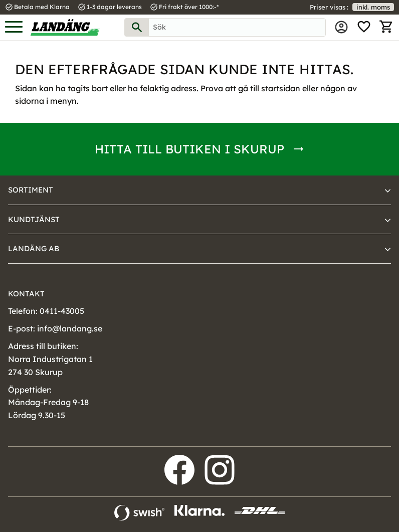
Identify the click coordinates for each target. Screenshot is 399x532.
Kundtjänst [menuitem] (34, 219)
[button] (14, 27)
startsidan (281, 88)
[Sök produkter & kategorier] (237, 27)
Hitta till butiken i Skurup (189, 149)
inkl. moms (373, 7)
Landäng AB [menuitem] (34, 248)
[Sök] (137, 27)
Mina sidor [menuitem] (341, 27)
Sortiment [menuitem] (31, 190)
